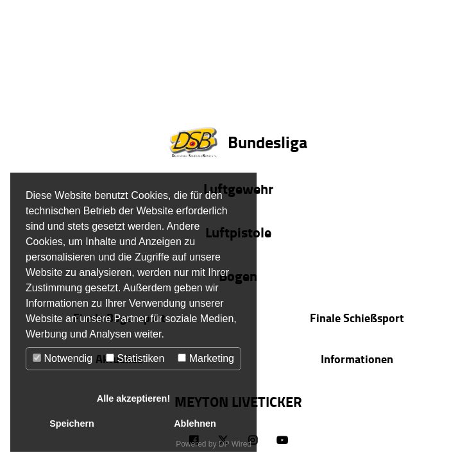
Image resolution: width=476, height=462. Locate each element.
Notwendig (63, 358)
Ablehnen (195, 424)
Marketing (206, 358)
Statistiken (135, 358)
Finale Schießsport (357, 318)
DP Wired (235, 444)
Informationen (357, 359)
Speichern (72, 424)
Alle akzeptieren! (133, 398)
